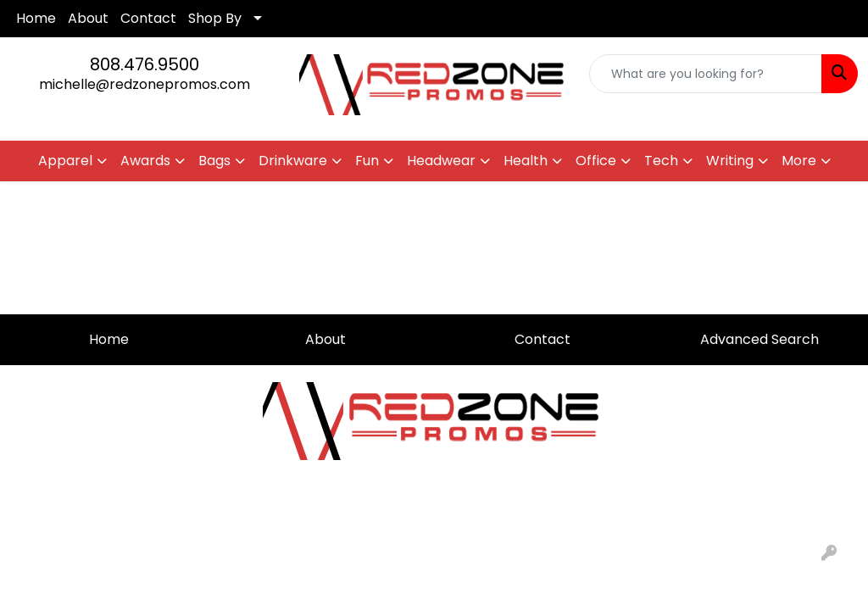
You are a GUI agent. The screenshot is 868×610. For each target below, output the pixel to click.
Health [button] (526, 161)
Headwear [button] (441, 161)
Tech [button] (661, 161)
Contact (148, 18)
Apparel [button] (65, 161)
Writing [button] (730, 161)
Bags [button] (214, 161)
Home (36, 18)
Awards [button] (145, 161)
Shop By (215, 18)
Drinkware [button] (293, 161)
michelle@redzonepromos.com (145, 84)
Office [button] (596, 161)
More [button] (799, 161)
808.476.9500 (145, 64)
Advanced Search (759, 339)
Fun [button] (367, 161)
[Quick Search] (706, 74)
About (88, 18)
